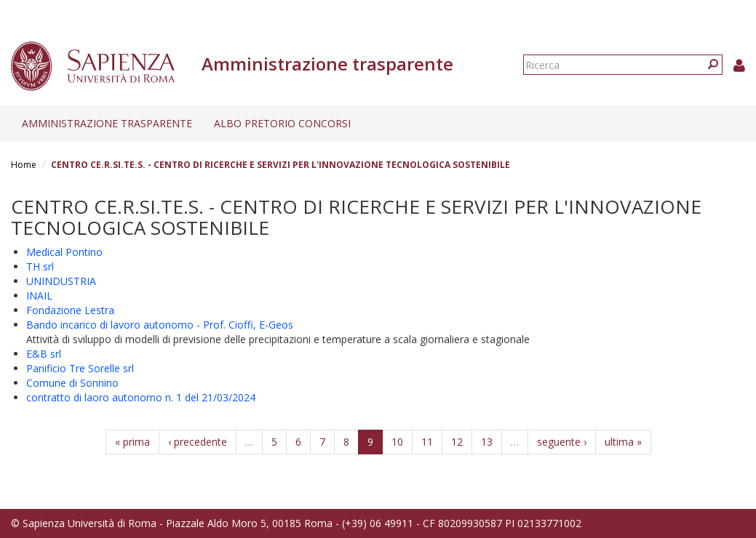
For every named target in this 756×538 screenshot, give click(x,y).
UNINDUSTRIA (61, 281)
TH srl (40, 266)
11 (427, 442)
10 (397, 442)
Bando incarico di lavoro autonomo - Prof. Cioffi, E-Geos (160, 325)
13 (487, 442)
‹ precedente (198, 442)
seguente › (562, 442)
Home (24, 165)
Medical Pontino (64, 252)
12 (457, 442)
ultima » (623, 442)
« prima (132, 442)
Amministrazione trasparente (107, 123)
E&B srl (44, 354)
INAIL (39, 296)
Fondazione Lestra (70, 310)
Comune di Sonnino (72, 383)
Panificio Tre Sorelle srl (80, 368)
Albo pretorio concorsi (282, 123)
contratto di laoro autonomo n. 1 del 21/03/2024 (141, 397)
